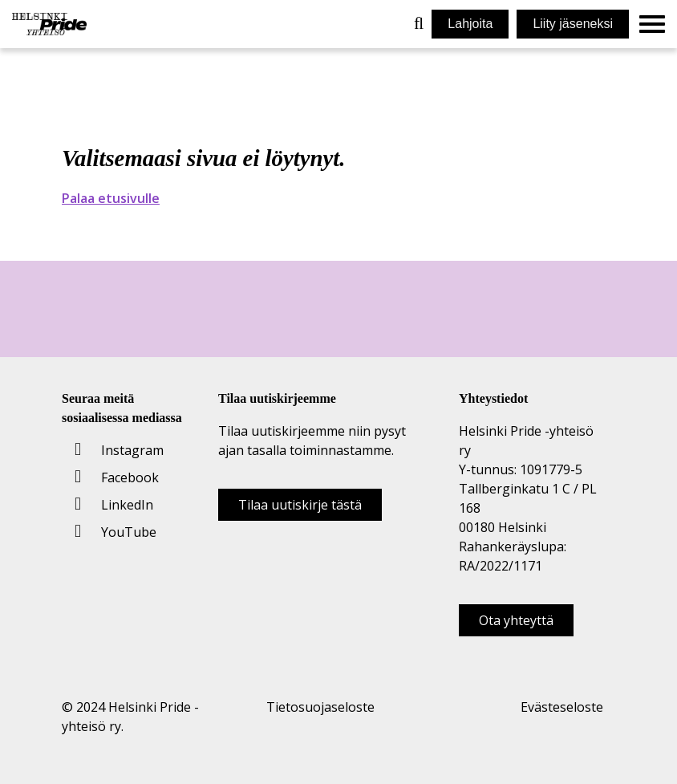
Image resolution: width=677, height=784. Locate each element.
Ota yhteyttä (516, 620)
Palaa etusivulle (111, 198)
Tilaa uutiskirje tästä (300, 505)
